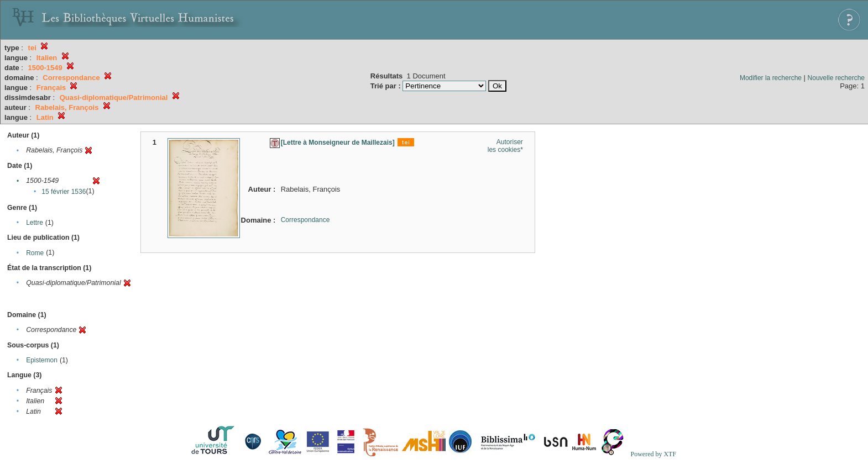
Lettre (35, 223)
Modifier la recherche (771, 78)
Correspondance (305, 220)
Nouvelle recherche (836, 78)
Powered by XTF (653, 454)
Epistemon (42, 360)
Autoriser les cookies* (505, 146)
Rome (35, 253)
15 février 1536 (64, 192)
